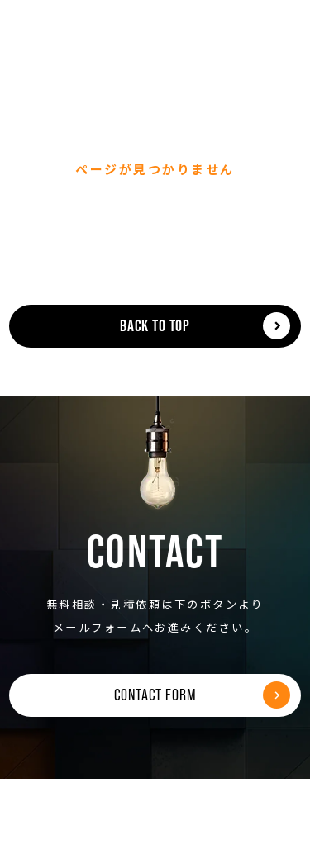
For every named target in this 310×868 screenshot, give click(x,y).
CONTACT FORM (155, 695)
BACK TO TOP (155, 325)
